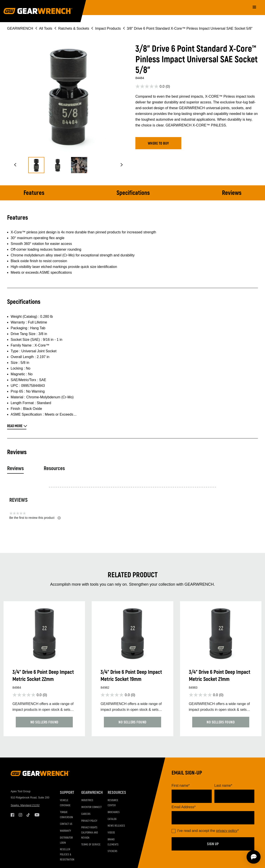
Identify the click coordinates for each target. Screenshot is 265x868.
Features (34, 193)
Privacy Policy (89, 821)
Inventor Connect (91, 807)
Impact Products (108, 28)
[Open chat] (236, 857)
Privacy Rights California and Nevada (90, 833)
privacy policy (227, 831)
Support (67, 793)
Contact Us (66, 824)
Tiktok (28, 815)
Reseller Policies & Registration (67, 855)
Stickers (113, 851)
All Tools (46, 28)
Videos (111, 833)
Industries (87, 800)
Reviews (232, 193)
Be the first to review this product (35, 518)
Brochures (114, 812)
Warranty (65, 831)
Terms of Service (91, 845)
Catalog (112, 819)
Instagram (20, 815)
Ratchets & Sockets (74, 28)
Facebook (12, 815)
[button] (15, 165)
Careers (86, 814)
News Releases (116, 826)
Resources (54, 468)
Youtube (36, 815)
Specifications (133, 193)
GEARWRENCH (20, 28)
